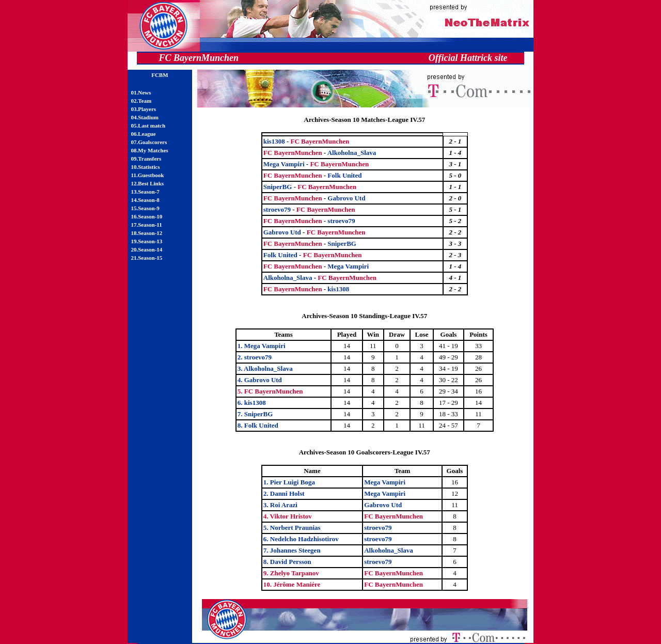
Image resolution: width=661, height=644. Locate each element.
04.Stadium (145, 117)
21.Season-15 (147, 258)
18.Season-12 (147, 233)
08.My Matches (150, 150)
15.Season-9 (145, 208)
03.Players (144, 109)
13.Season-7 (145, 192)
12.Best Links (148, 183)
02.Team (141, 101)
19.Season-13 (147, 241)
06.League (144, 134)
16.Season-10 (147, 216)
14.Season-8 (145, 200)
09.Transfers (146, 159)
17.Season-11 (147, 225)
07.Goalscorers (149, 142)
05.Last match (148, 125)
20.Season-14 (147, 249)
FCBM (160, 75)
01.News (141, 92)
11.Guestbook (148, 175)
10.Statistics (146, 167)
